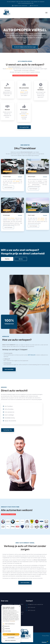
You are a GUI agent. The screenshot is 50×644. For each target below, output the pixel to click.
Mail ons (7, 259)
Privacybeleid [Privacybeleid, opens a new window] (12, 621)
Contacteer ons (8, 430)
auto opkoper (9, 69)
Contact (20, 178)
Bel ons (21, 259)
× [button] (19, 606)
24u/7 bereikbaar (9, 89)
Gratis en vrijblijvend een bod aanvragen (25, 47)
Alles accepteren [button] (11, 634)
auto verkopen (8, 188)
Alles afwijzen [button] (11, 638)
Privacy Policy (46, 636)
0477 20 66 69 (35, 6)
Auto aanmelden (9, 369)
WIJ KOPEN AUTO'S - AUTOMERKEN (8, 514)
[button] (11, 641)
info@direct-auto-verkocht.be (20, 6)
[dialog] (11, 624)
